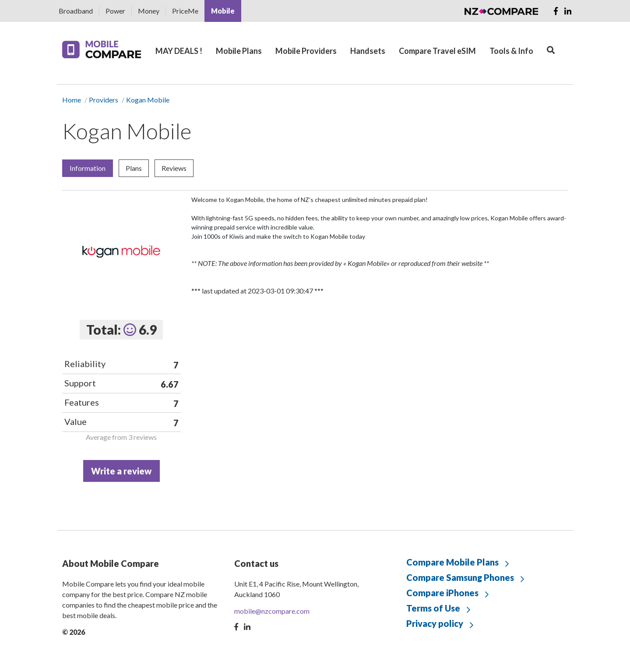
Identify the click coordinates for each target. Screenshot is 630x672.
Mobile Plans (239, 51)
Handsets (368, 51)
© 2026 (74, 632)
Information (88, 168)
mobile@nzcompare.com (272, 611)
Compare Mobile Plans (452, 562)
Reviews (174, 168)
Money (149, 11)
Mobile (223, 11)
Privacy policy (435, 623)
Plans (134, 168)
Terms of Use (433, 608)
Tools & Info (511, 51)
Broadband (76, 11)
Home (72, 100)
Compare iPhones (442, 593)
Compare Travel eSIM (437, 51)
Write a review (121, 471)
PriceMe (185, 11)
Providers (104, 100)
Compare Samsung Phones (460, 577)
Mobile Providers (306, 51)
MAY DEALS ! (179, 51)
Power (115, 11)
